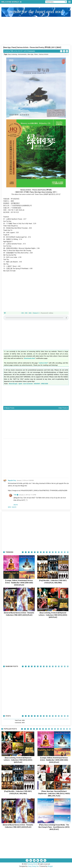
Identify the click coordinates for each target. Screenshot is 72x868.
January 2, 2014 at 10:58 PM (25, 480)
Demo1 (36, 313)
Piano (36, 54)
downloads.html (30, 358)
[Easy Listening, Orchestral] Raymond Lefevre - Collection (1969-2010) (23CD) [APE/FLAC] (53, 615)
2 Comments (31, 51)
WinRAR (37, 384)
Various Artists (43, 54)
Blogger (50, 866)
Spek (20, 384)
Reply (10, 507)
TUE (12, 51)
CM (22, 313)
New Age (30, 54)
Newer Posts (9, 408)
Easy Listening (12, 54)
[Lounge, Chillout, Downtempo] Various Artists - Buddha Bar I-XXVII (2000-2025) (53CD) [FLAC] (19, 583)
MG (30, 313)
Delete (14, 507)
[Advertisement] (36, 31)
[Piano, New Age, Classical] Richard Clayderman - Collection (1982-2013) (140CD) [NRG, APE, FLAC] (54, 794)
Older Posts (63, 408)
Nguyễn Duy (12, 480)
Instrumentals (22, 54)
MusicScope (13, 384)
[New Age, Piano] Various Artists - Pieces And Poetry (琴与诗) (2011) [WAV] (32, 47)
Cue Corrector (28, 384)
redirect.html (43, 363)
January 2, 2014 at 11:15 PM (27, 495)
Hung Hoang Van (33, 866)
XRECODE (44, 384)
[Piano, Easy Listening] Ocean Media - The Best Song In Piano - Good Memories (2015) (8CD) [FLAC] (54, 827)
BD (26, 313)
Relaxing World (32, 864)
